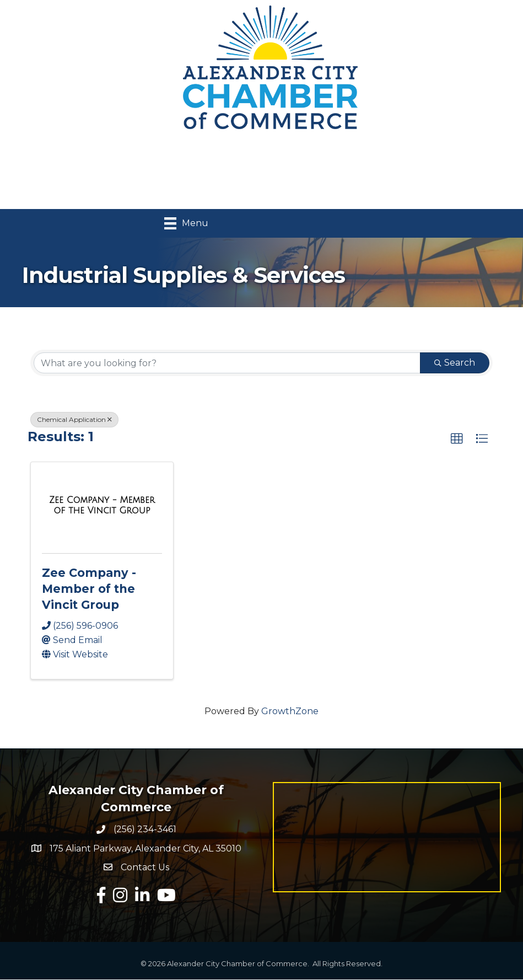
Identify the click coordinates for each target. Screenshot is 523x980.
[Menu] (186, 223)
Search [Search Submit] (455, 363)
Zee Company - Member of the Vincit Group (89, 589)
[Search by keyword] (227, 363)
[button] (457, 439)
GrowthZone (290, 712)
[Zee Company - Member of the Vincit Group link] (102, 505)
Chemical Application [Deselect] (74, 419)
